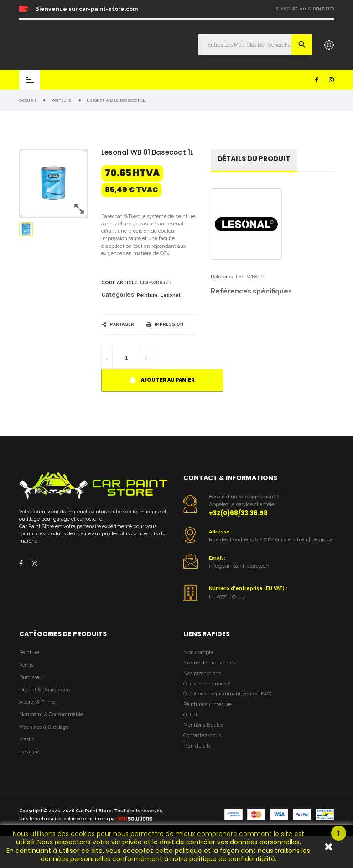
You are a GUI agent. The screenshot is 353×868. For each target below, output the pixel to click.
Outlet (190, 715)
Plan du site (197, 746)
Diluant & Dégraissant (45, 690)
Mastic (27, 740)
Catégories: (118, 295)
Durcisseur (32, 677)
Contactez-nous (202, 735)
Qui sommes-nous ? (207, 684)
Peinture (147, 295)
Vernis (26, 665)
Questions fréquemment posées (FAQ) (227, 694)
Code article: (120, 283)
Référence (223, 277)
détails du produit (254, 159)
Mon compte (198, 652)
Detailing (30, 752)
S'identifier (321, 9)
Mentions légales (203, 725)
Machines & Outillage (44, 727)
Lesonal (170, 295)
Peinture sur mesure (207, 704)
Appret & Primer (38, 702)
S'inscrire (286, 9)
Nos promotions (202, 673)
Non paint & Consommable (51, 714)
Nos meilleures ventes (209, 663)
